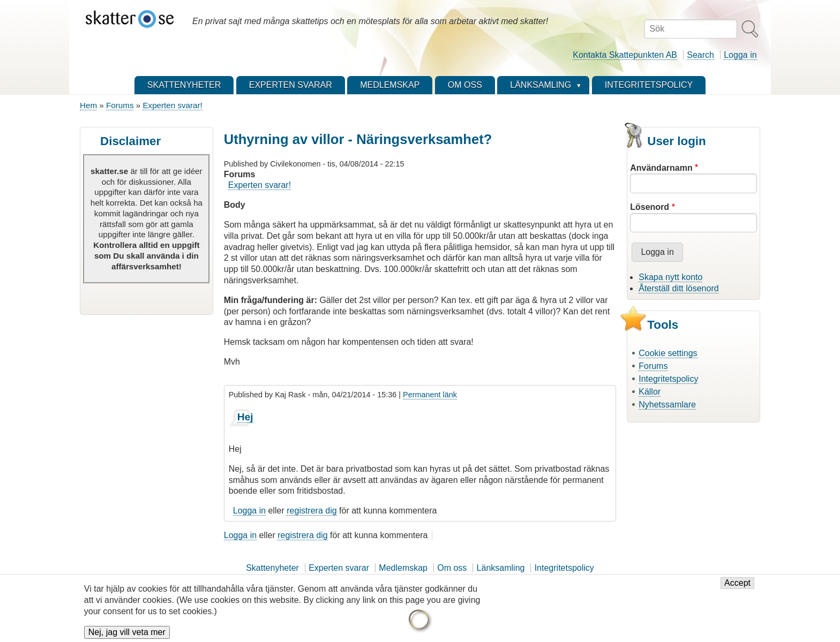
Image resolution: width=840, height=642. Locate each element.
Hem (88, 105)
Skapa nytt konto (670, 277)
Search (700, 55)
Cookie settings (668, 353)
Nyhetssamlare (667, 405)
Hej (245, 417)
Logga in (740, 55)
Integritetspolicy (668, 379)
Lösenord (650, 207)
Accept (737, 587)
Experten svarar (339, 568)
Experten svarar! (172, 105)
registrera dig (312, 511)
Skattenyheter (272, 568)
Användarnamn (661, 168)
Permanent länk (430, 395)
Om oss (452, 568)
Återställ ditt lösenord (678, 288)
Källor (650, 392)
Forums (120, 105)
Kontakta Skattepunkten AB (625, 55)
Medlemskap (403, 568)
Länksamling (501, 568)
